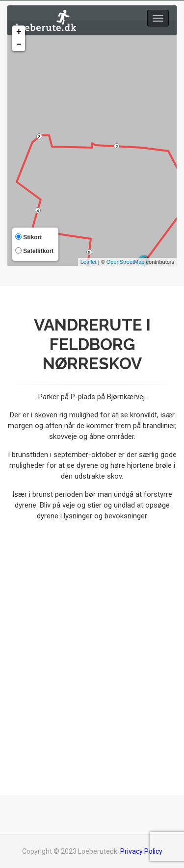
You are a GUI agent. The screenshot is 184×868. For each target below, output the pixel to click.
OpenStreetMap (126, 262)
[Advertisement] (92, 659)
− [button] (19, 45)
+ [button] (19, 32)
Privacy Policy (141, 851)
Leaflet (89, 262)
